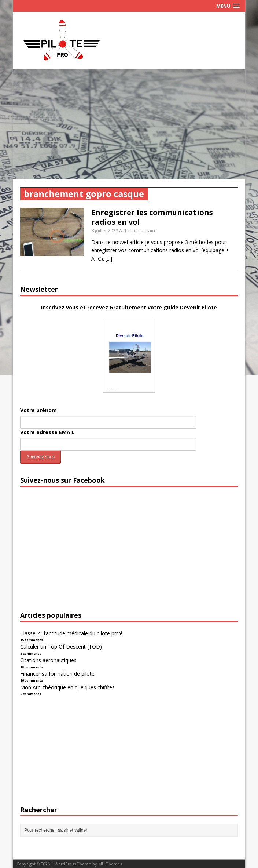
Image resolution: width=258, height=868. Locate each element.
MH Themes (110, 864)
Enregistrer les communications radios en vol (152, 217)
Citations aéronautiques (48, 660)
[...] (109, 259)
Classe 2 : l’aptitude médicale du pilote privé (71, 633)
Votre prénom (38, 410)
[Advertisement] (129, 124)
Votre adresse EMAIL (47, 432)
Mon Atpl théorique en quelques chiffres (67, 687)
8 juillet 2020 (105, 230)
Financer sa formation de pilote (57, 674)
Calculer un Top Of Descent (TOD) (61, 647)
